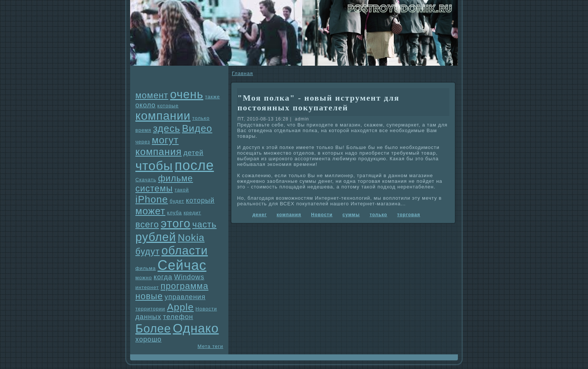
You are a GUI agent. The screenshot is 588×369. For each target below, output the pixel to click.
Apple (180, 307)
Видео (197, 128)
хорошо (148, 339)
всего (147, 224)
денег (259, 215)
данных (148, 317)
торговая (409, 215)
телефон (178, 317)
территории (150, 309)
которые (168, 106)
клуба (175, 213)
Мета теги (210, 346)
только (201, 118)
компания (159, 152)
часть (205, 224)
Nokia (191, 238)
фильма (145, 268)
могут (165, 140)
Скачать (146, 180)
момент (152, 95)
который (200, 200)
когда (163, 277)
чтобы (154, 166)
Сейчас (182, 265)
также (213, 97)
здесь (167, 128)
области (184, 251)
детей (193, 153)
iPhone (152, 199)
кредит (193, 213)
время (143, 130)
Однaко (196, 328)
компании (163, 116)
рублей (156, 237)
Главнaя (242, 73)
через (143, 142)
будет (177, 201)
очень (187, 94)
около (145, 105)
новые (149, 296)
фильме (175, 178)
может (150, 211)
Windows (189, 277)
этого (176, 224)
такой (181, 190)
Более (153, 329)
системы (154, 188)
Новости (206, 309)
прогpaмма (184, 286)
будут (148, 252)
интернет (147, 287)
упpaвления (185, 297)
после (194, 165)
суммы (351, 215)
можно (144, 278)
